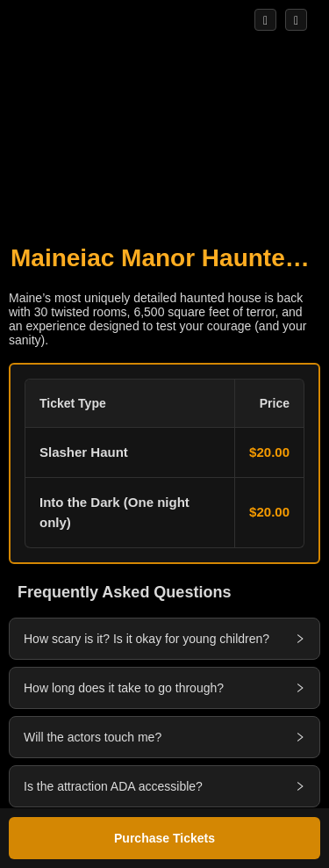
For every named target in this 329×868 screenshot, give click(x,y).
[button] (164, 463)
